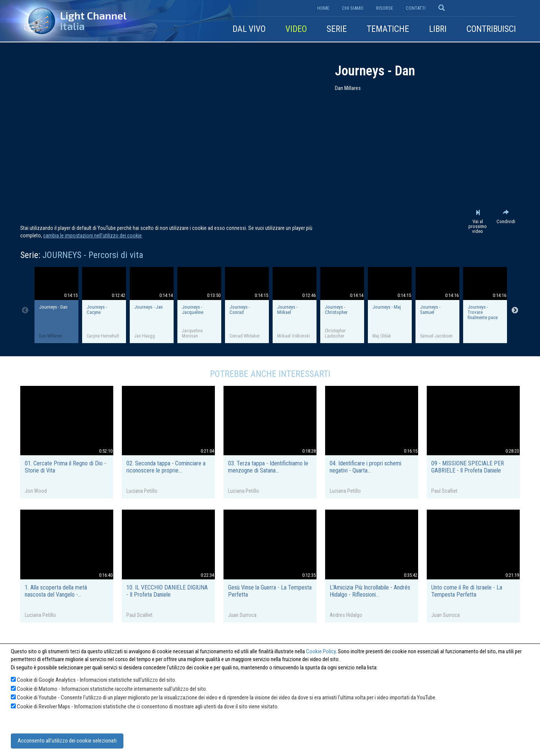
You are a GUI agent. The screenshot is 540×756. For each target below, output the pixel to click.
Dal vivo (249, 29)
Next (515, 310)
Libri (438, 29)
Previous (25, 310)
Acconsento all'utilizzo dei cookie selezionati (67, 741)
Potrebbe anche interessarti (270, 374)
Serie (337, 29)
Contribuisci (491, 29)
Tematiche (388, 29)
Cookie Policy (321, 651)
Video (296, 29)
